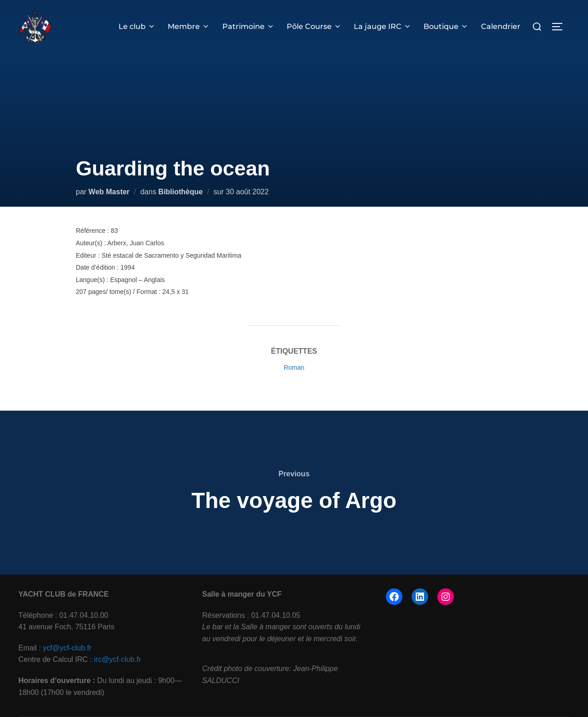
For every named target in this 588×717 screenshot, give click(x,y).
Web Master (109, 192)
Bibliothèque (181, 192)
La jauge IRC (383, 26)
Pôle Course (314, 26)
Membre (189, 26)
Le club (137, 26)
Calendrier (501, 26)
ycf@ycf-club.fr (67, 648)
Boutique (446, 26)
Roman (294, 367)
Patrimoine (249, 26)
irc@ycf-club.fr (118, 659)
